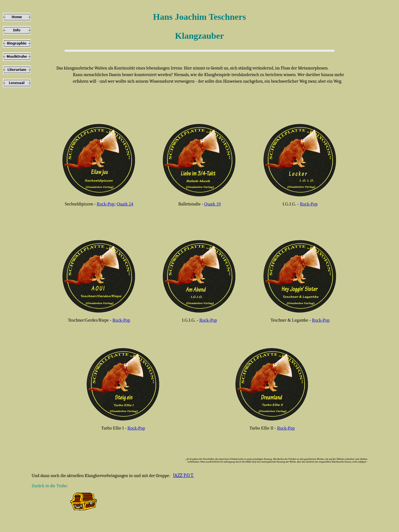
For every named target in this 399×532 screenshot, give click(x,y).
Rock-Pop (106, 204)
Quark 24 (125, 204)
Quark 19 (213, 204)
